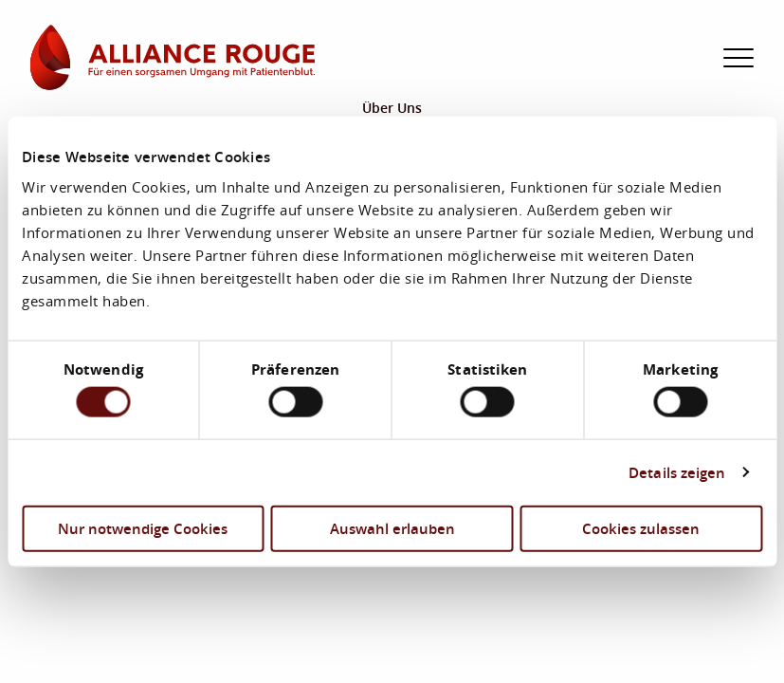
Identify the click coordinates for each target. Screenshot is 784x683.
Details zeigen (677, 472)
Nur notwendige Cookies (143, 527)
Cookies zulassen (641, 527)
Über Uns (392, 108)
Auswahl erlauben (392, 527)
